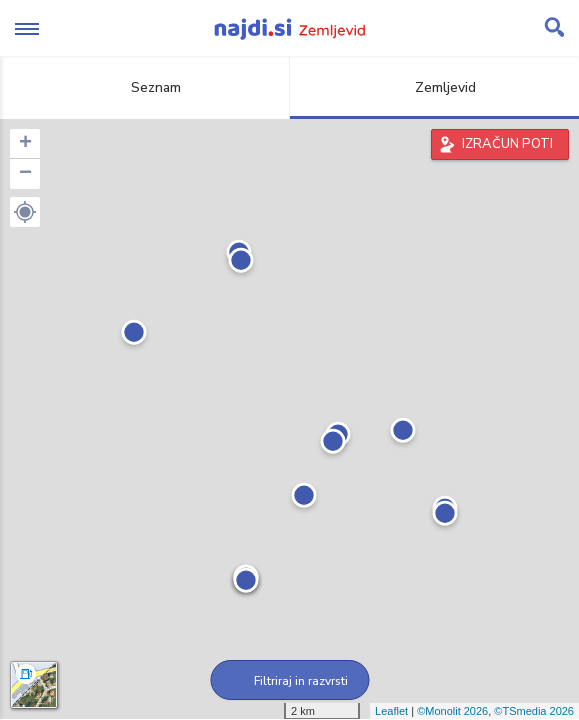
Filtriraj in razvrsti (289, 681)
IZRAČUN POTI (507, 144)
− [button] (25, 174)
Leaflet (391, 711)
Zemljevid (434, 87)
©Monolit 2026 (452, 711)
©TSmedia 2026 (534, 711)
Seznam (144, 87)
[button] (25, 212)
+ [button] (25, 144)
